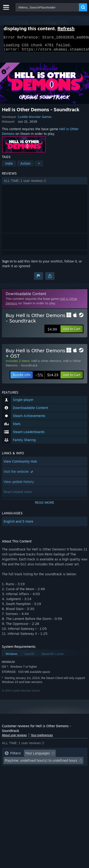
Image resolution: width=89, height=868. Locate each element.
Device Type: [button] (15, 784)
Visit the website (19, 474)
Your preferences (42, 738)
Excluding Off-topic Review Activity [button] (32, 763)
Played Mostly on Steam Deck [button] (52, 770)
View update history (19, 484)
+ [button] (39, 166)
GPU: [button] (63, 777)
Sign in (7, 264)
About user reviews (14, 738)
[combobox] (47, 7)
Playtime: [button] (12, 770)
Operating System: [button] (19, 777)
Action (25, 166)
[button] (45, 184)
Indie (9, 166)
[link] (47, 378)
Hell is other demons (46, 364)
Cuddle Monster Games (35, 120)
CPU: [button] (46, 777)
